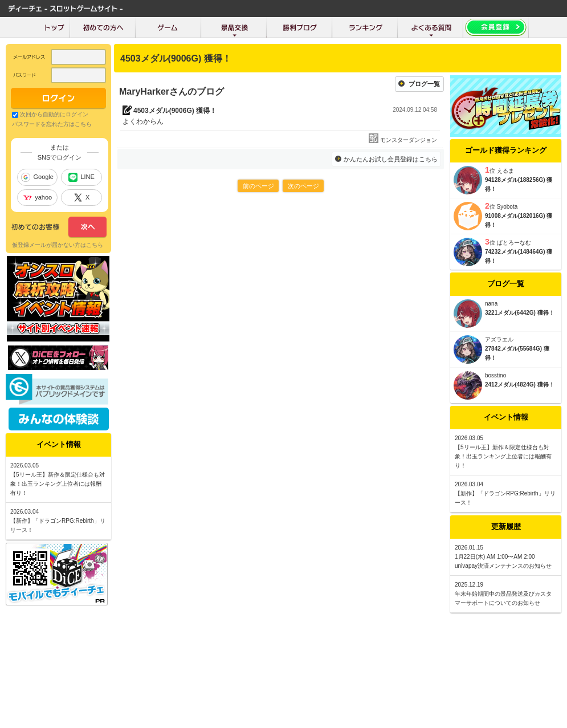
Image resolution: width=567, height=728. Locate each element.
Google (37, 177)
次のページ (303, 186)
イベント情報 (506, 417)
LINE (81, 177)
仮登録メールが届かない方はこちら (58, 245)
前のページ (258, 186)
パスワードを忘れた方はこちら (52, 124)
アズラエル (499, 339)
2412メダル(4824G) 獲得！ (520, 385)
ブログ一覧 (424, 84)
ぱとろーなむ (514, 243)
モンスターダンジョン (409, 140)
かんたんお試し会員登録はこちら (391, 159)
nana (491, 304)
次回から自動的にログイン (54, 114)
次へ (59, 227)
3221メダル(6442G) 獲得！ (520, 313)
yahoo (37, 197)
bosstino (495, 375)
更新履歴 (506, 526)
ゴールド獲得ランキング (506, 150)
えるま (505, 171)
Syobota (507, 207)
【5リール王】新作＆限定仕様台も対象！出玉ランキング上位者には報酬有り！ (503, 456)
